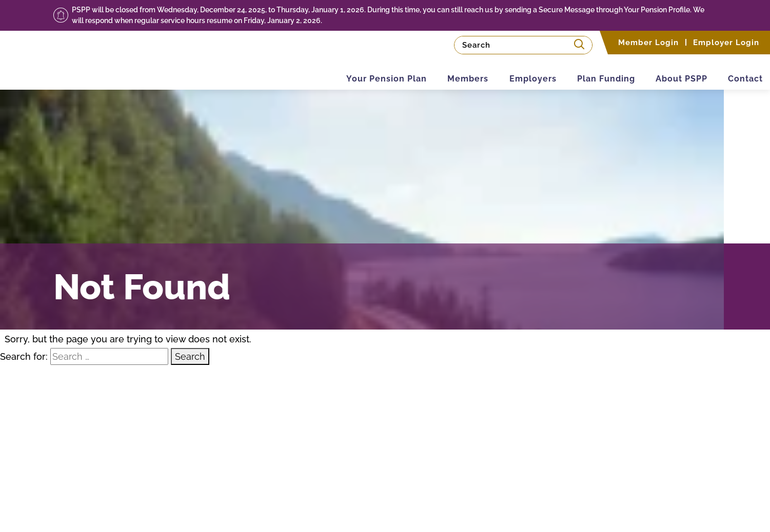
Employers (505, 71)
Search (190, 356)
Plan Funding (586, 71)
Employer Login (726, 42)
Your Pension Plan (342, 71)
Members (432, 71)
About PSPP (670, 71)
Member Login (648, 42)
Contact (742, 71)
